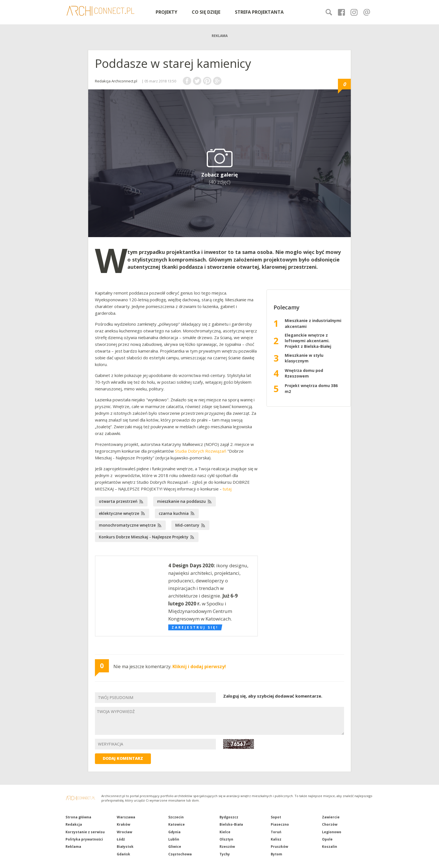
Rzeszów (227, 847)
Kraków (123, 824)
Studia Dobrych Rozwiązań (201, 451)
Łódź (121, 839)
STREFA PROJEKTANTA (259, 12)
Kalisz (276, 839)
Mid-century (187, 525)
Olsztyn (226, 839)
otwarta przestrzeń (118, 501)
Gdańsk (123, 854)
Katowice (177, 824)
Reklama (73, 847)
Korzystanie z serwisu (85, 832)
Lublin (174, 839)
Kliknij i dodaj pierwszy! (199, 666)
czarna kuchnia (174, 513)
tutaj (227, 489)
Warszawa (126, 817)
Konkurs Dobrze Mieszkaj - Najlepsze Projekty (144, 537)
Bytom (276, 854)
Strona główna (78, 817)
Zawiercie (331, 817)
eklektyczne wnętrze (119, 513)
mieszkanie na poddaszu (181, 501)
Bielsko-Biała (231, 824)
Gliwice (175, 847)
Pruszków (279, 847)
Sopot (276, 817)
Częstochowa (180, 854)
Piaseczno (280, 824)
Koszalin (330, 847)
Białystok (125, 847)
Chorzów (330, 824)
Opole (327, 839)
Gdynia (174, 832)
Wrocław (124, 832)
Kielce (225, 832)
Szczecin (176, 817)
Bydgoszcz (229, 817)
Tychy (225, 854)
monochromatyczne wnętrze (127, 525)
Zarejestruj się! (195, 627)
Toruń (276, 832)
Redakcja (74, 824)
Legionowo (332, 832)
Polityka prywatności (84, 839)
